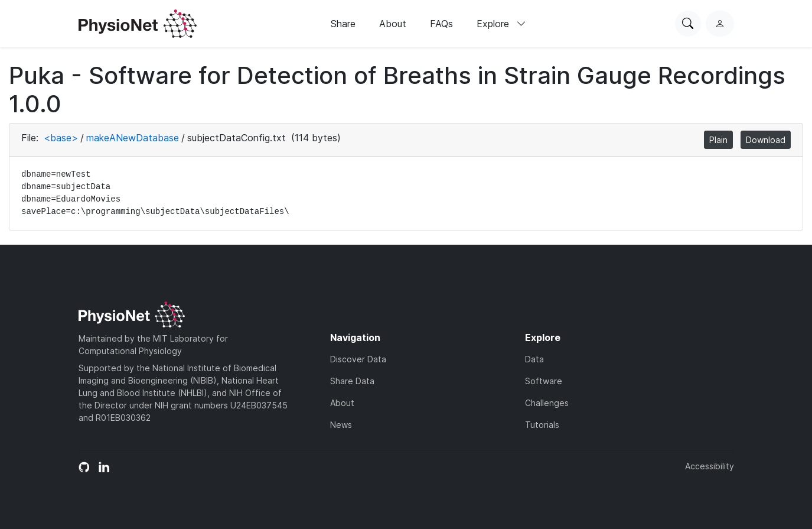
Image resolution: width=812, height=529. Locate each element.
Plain (718, 140)
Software (544, 381)
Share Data (352, 381)
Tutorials (542, 425)
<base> (61, 138)
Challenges (547, 403)
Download (766, 140)
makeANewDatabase (133, 138)
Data (534, 359)
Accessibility (710, 466)
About (393, 24)
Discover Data (358, 359)
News (341, 425)
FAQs (441, 24)
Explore (501, 24)
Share (343, 24)
